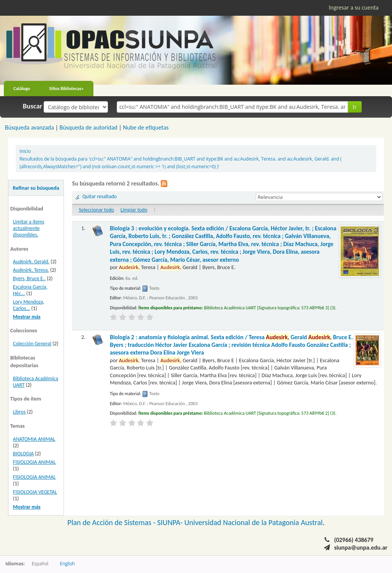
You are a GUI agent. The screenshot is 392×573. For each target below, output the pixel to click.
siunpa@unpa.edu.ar (361, 548)
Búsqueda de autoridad (88, 127)
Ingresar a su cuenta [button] (354, 7)
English (67, 563)
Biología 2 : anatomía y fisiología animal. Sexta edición (231, 345)
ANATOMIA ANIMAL (34, 439)
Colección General (32, 344)
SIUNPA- (171, 522)
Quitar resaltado (100, 196)
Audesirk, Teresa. (31, 270)
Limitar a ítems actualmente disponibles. (29, 228)
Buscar (33, 106)
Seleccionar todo (96, 210)
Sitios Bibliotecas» (67, 89)
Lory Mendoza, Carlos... (29, 305)
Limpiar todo (134, 210)
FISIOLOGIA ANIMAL (34, 462)
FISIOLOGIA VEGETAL (35, 492)
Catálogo (22, 89)
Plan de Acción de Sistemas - (112, 522)
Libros (19, 412)
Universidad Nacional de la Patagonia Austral (254, 522)
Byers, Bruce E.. (29, 278)
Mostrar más (27, 317)
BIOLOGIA (23, 454)
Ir (355, 107)
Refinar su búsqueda (36, 188)
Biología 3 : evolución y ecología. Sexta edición (223, 244)
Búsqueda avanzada (29, 127)
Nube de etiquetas (146, 127)
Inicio (25, 151)
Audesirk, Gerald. (31, 262)
